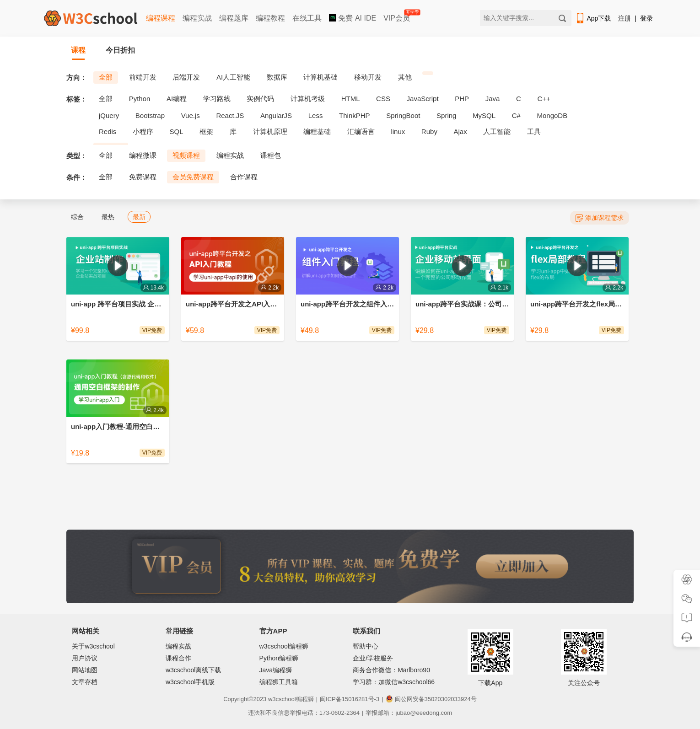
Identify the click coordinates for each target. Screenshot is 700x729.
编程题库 (234, 18)
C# (516, 115)
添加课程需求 (600, 218)
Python (140, 99)
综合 (77, 217)
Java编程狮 (276, 670)
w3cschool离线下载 (193, 670)
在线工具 (307, 18)
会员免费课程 (193, 177)
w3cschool (282, 699)
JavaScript (423, 99)
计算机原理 (270, 131)
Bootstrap (150, 115)
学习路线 (217, 99)
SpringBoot (403, 115)
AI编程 (177, 99)
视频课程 (186, 155)
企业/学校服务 (373, 658)
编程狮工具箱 (279, 682)
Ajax (460, 131)
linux (398, 131)
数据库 (277, 77)
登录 (646, 18)
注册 (625, 18)
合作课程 (244, 177)
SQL (177, 131)
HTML (351, 99)
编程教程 (270, 18)
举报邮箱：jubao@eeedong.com (409, 713)
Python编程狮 (279, 658)
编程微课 (143, 155)
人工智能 (497, 131)
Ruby (429, 131)
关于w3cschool (93, 646)
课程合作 (178, 658)
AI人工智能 (233, 77)
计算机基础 (320, 77)
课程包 (271, 155)
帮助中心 (366, 646)
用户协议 (85, 658)
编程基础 (317, 131)
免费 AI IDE (353, 18)
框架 (206, 131)
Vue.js (191, 115)
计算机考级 (308, 99)
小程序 (143, 131)
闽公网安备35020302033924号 (431, 699)
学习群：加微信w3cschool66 (394, 682)
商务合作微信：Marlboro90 (391, 670)
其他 (405, 77)
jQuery (109, 115)
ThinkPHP (355, 115)
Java (493, 99)
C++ (544, 99)
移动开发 (368, 77)
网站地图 (85, 670)
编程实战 (197, 18)
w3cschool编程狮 (284, 646)
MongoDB (552, 115)
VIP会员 (397, 16)
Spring (446, 115)
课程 (78, 50)
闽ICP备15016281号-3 (350, 699)
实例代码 (260, 99)
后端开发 (186, 77)
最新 (139, 217)
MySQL (484, 115)
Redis (108, 131)
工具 (534, 131)
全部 (106, 77)
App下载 (593, 18)
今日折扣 (120, 50)
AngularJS (276, 115)
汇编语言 (361, 131)
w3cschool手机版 (190, 682)
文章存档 (85, 682)
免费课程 (143, 177)
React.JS (230, 115)
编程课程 (161, 18)
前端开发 (143, 77)
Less (316, 115)
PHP (462, 99)
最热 (108, 217)
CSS (383, 99)
